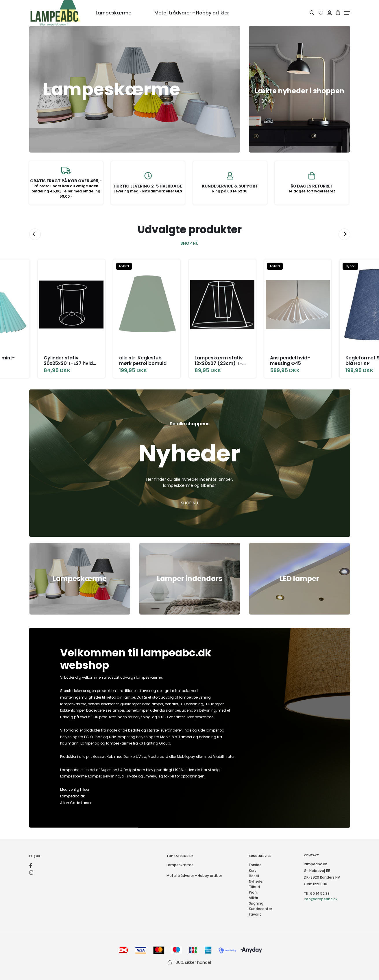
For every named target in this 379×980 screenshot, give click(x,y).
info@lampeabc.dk (321, 899)
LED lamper (299, 579)
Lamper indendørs (190, 579)
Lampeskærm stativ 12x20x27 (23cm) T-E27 (220, 361)
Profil (253, 892)
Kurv (253, 870)
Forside (255, 865)
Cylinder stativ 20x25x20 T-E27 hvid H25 (68, 361)
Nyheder (256, 881)
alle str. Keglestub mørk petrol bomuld (143, 361)
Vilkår (254, 898)
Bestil (254, 876)
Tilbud (254, 887)
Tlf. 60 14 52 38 (317, 893)
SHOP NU (189, 243)
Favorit (255, 914)
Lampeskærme (80, 579)
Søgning (256, 903)
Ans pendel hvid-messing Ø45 (291, 361)
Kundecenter (260, 909)
